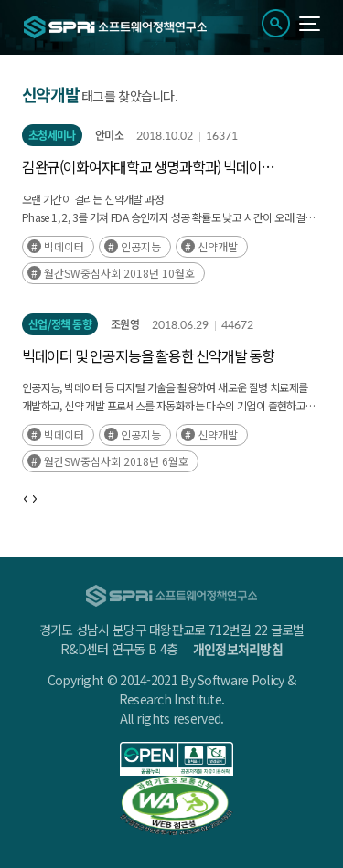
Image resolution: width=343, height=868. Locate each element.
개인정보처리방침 (238, 649)
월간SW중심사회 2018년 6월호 (116, 461)
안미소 (109, 135)
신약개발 (218, 246)
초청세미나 (52, 135)
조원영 (125, 324)
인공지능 (141, 246)
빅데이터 (64, 246)
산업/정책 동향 (60, 324)
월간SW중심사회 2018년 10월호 (119, 273)
